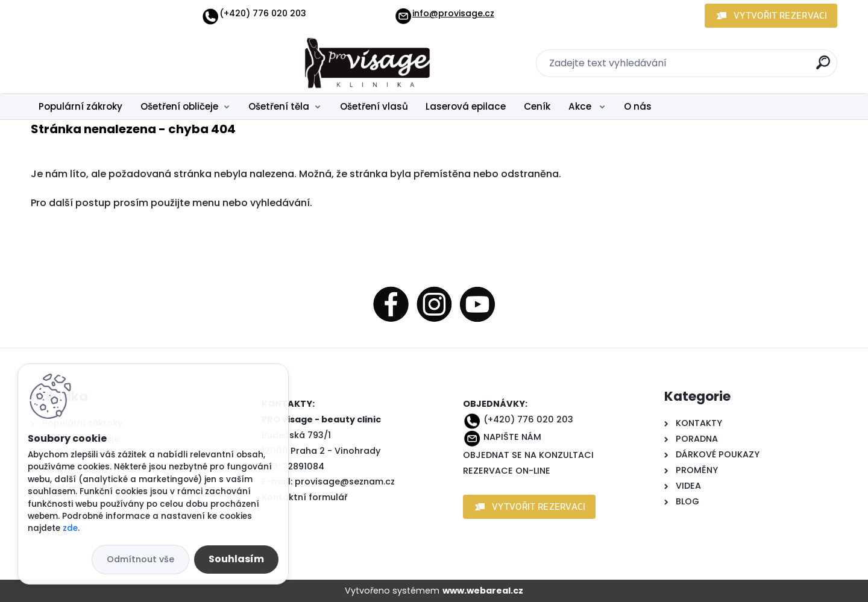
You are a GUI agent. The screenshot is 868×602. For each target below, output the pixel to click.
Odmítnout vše (140, 559)
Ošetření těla (279, 106)
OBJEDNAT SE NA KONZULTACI (528, 455)
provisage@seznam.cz (345, 481)
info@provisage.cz (444, 13)
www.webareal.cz (483, 591)
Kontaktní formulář (305, 497)
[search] (823, 67)
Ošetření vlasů (374, 106)
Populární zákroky (80, 106)
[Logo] (105, 63)
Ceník (537, 106)
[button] (771, 16)
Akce (581, 106)
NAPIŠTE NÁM (512, 437)
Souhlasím (236, 559)
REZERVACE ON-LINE (507, 471)
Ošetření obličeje (179, 106)
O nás (638, 106)
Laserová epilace (466, 106)
